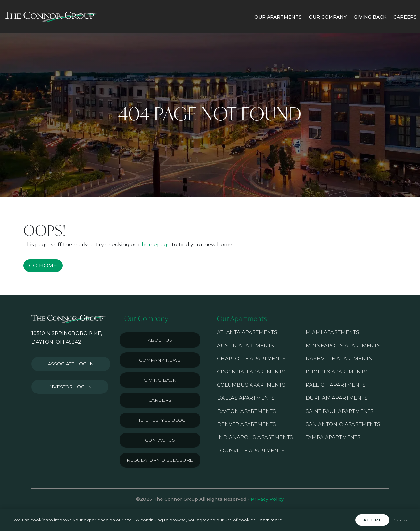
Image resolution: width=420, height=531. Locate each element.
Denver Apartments (247, 424)
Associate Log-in (69, 363)
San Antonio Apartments (343, 424)
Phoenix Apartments (336, 372)
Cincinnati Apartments (251, 372)
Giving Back (160, 380)
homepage (156, 245)
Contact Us (160, 440)
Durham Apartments (337, 398)
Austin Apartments (246, 345)
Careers (160, 400)
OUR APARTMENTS (278, 17)
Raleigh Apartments (336, 385)
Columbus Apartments (251, 385)
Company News (160, 360)
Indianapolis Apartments (255, 437)
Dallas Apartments (246, 398)
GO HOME (43, 265)
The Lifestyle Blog (160, 420)
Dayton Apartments (247, 411)
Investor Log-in (67, 383)
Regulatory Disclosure (160, 460)
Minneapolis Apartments (343, 345)
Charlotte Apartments (251, 359)
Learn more (270, 520)
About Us (160, 340)
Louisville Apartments (251, 450)
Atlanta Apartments (247, 332)
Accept (372, 520)
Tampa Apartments (333, 437)
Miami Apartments (332, 332)
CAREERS (405, 17)
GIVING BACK (370, 17)
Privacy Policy (267, 499)
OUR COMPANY (328, 17)
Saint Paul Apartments (340, 411)
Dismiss (400, 520)
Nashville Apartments (339, 359)
